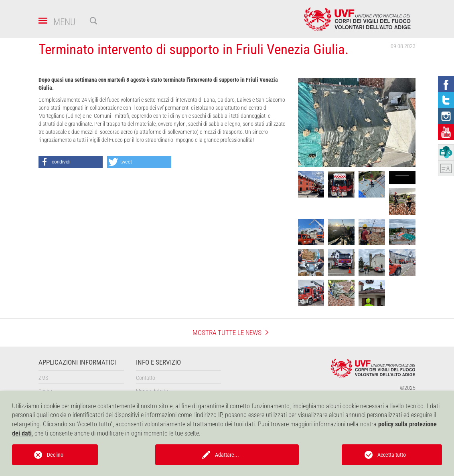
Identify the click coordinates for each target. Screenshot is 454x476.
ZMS (43, 378)
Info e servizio (158, 362)
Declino (55, 455)
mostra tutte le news (227, 333)
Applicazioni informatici (77, 362)
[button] (71, 162)
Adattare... (227, 455)
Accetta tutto (392, 455)
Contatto (146, 378)
